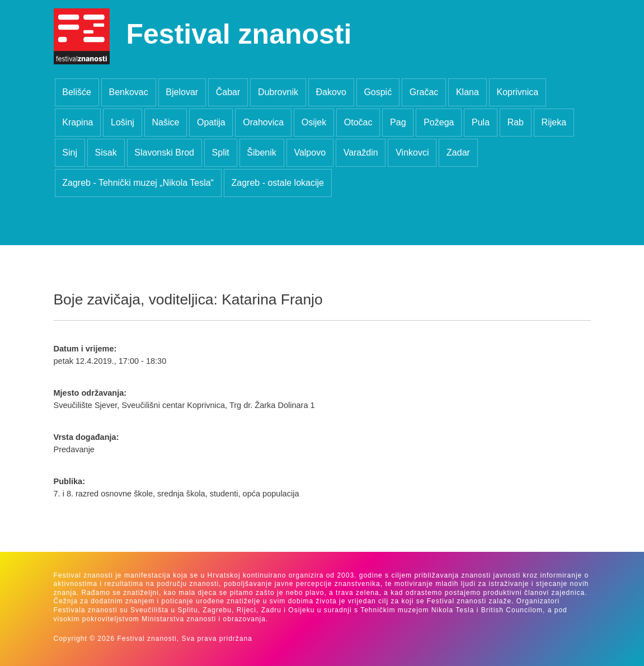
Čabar (228, 92)
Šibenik (261, 153)
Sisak (106, 153)
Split (221, 153)
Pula (481, 122)
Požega (439, 122)
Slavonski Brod (164, 153)
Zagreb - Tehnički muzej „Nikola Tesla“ (138, 183)
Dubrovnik (278, 92)
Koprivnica (517, 92)
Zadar (458, 153)
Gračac (424, 92)
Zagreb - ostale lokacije (278, 183)
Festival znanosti (239, 34)
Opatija (211, 122)
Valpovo (310, 153)
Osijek (314, 122)
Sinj (70, 153)
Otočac (358, 122)
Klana (467, 92)
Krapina (77, 122)
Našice (165, 122)
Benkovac (128, 92)
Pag (398, 122)
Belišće (77, 92)
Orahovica (263, 122)
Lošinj (123, 122)
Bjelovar (182, 92)
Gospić (378, 92)
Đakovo (331, 92)
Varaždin (361, 153)
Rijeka (554, 122)
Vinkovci (412, 153)
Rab (516, 122)
